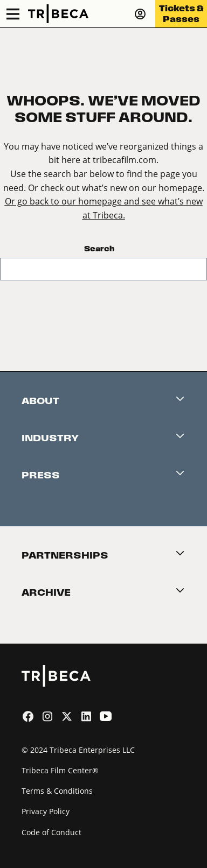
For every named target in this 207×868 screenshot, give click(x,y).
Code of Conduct (51, 832)
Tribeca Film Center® (60, 770)
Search (99, 249)
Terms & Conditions (57, 791)
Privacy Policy (46, 811)
